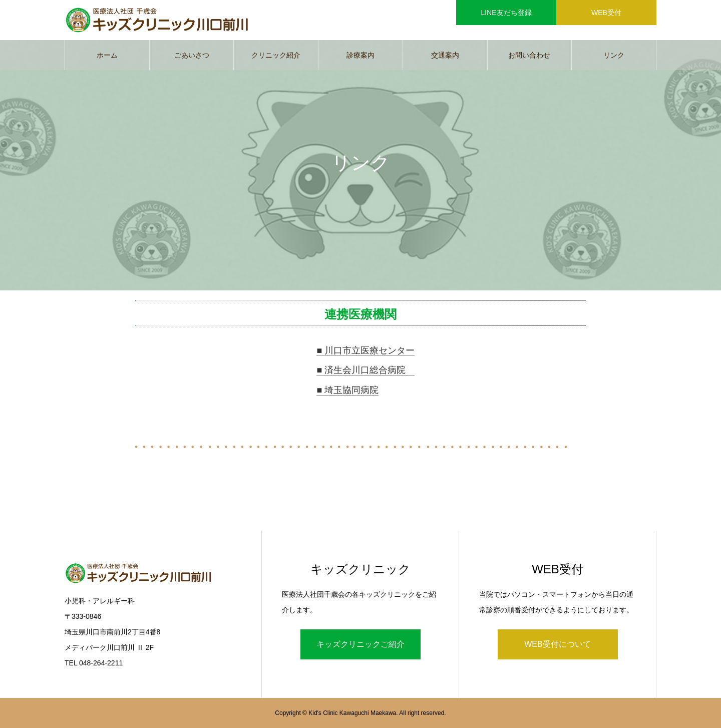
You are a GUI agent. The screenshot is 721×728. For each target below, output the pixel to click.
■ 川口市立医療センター (366, 350)
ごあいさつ (192, 55)
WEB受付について (557, 644)
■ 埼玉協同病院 (347, 390)
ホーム (107, 55)
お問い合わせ (529, 55)
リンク (614, 55)
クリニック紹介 (276, 55)
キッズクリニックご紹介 (360, 644)
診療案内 (360, 55)
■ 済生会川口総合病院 (366, 370)
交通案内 (445, 55)
